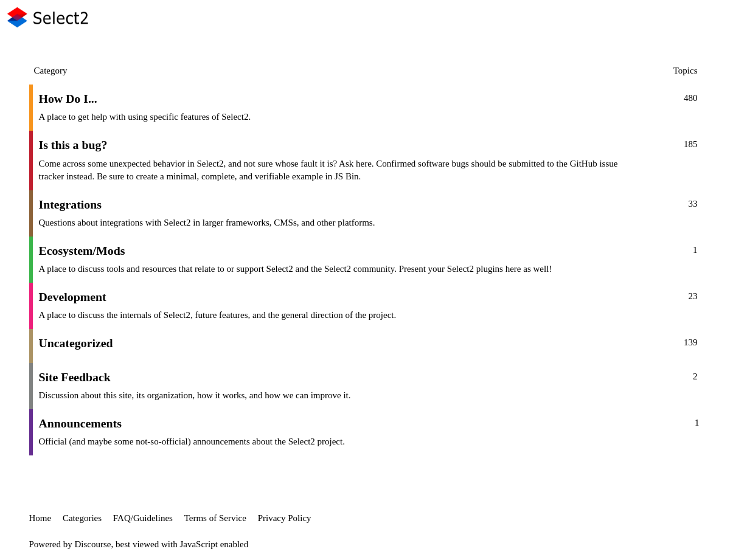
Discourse (93, 544)
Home (40, 518)
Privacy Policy (285, 518)
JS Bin (347, 176)
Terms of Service (215, 518)
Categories (82, 518)
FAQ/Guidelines (143, 518)
